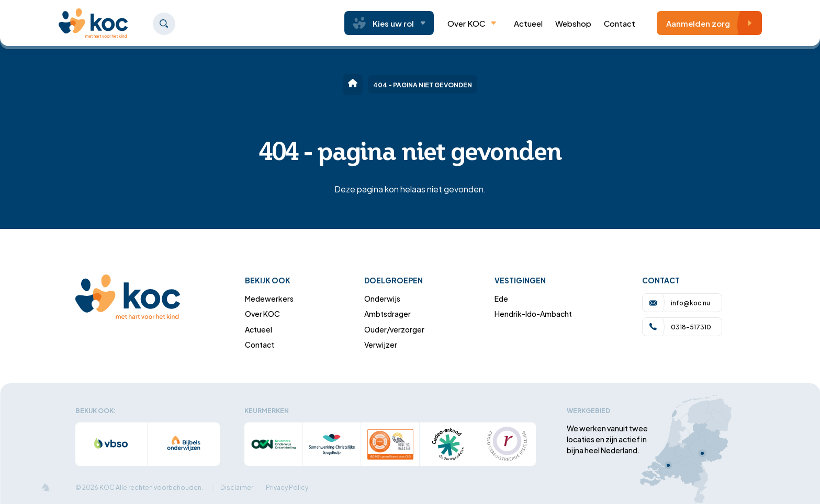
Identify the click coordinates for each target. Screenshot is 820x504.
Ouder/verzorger (394, 329)
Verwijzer (381, 344)
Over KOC (472, 23)
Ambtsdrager (387, 313)
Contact (620, 23)
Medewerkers (269, 298)
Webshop (573, 23)
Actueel (259, 329)
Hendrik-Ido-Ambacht (533, 313)
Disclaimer (237, 487)
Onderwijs (382, 298)
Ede (501, 298)
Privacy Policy (287, 487)
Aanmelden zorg (712, 23)
